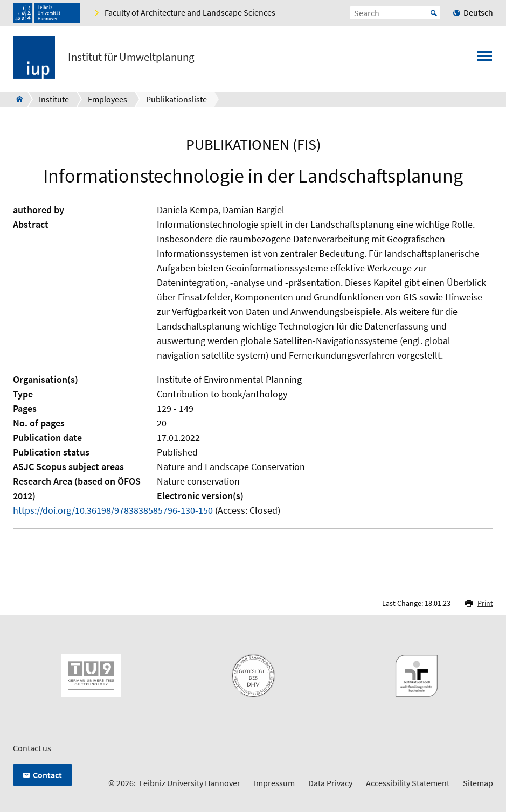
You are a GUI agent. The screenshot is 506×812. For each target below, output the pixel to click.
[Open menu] (484, 59)
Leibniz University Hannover (190, 783)
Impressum (274, 783)
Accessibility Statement (408, 783)
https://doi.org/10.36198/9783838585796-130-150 (113, 510)
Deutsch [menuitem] (478, 12)
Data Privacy (330, 783)
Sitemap (478, 783)
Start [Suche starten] (434, 13)
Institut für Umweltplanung (131, 57)
